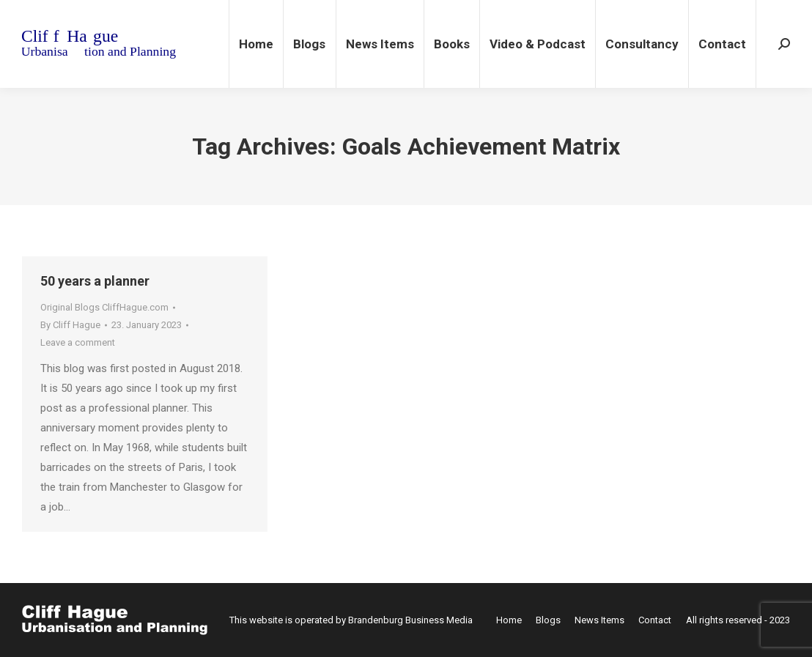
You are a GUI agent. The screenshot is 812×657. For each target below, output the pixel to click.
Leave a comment (78, 342)
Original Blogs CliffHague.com (104, 307)
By (70, 325)
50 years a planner (95, 281)
